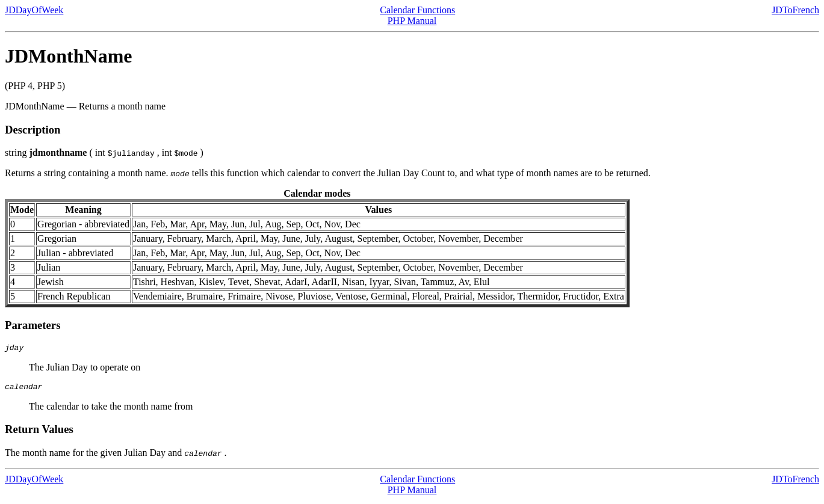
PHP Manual (412, 21)
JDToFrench (795, 10)
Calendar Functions (417, 10)
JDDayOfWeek (34, 10)
